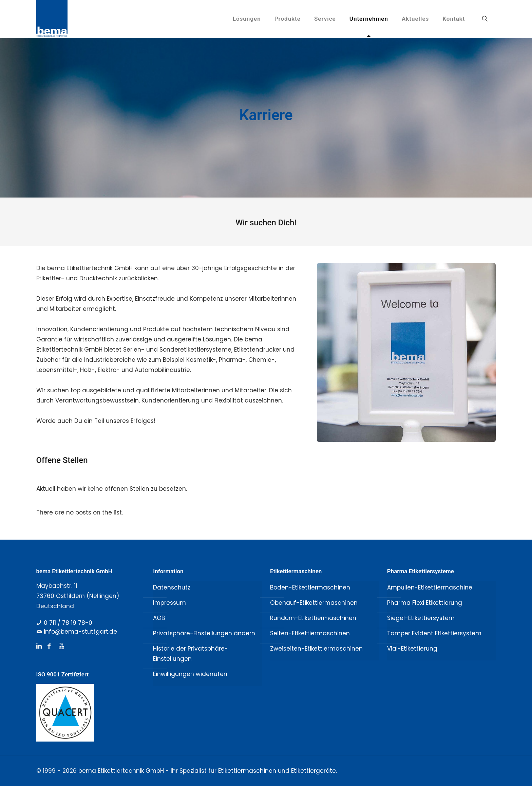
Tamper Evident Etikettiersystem (434, 633)
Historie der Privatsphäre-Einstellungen (191, 654)
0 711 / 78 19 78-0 (68, 623)
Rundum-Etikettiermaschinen (313, 618)
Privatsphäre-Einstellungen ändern (204, 633)
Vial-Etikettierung (412, 649)
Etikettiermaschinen (247, 771)
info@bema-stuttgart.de (80, 632)
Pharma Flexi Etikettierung (425, 603)
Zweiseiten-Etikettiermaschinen (316, 649)
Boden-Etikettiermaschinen (310, 587)
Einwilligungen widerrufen (190, 674)
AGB (159, 618)
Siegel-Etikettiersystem (421, 618)
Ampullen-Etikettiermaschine (430, 587)
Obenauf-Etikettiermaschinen (314, 603)
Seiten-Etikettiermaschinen (310, 633)
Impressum (169, 603)
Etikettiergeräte (313, 771)
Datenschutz (172, 587)
